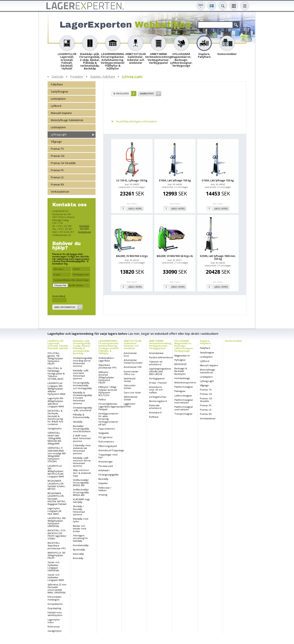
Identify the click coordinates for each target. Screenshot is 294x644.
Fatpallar (103, 483)
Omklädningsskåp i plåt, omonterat (82, 409)
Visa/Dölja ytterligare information (136, 121)
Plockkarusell (106, 466)
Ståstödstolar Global (131, 398)
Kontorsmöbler (234, 341)
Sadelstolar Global (130, 380)
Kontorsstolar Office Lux (131, 373)
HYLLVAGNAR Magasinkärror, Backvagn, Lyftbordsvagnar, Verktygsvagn (184, 346)
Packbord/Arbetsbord (161, 357)
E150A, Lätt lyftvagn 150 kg (218, 180)
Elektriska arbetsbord (155, 407)
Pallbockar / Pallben (105, 489)
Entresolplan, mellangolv (55, 598)
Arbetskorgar (106, 462)
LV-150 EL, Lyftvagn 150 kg (132, 180)
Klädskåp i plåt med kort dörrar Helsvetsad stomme (82, 462)
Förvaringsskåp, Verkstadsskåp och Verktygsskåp (82, 385)
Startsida (57, 77)
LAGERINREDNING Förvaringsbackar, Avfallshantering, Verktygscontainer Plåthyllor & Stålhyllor (109, 347)
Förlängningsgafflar (109, 475)
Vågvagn (56, 142)
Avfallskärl (104, 470)
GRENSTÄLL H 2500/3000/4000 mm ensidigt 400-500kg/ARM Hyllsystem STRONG (57, 455)
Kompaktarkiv (55, 604)
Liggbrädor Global (130, 405)
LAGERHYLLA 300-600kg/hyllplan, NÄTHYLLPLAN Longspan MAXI (56, 471)
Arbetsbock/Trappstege (111, 450)
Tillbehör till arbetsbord (156, 363)
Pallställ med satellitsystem (55, 614)
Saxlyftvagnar (60, 92)
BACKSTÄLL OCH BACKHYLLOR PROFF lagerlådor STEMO (57, 534)
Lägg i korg (135, 209)
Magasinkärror (182, 355)
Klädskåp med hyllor (81, 520)
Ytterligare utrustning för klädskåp (80, 538)
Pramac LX (57, 177)
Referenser (54, 627)
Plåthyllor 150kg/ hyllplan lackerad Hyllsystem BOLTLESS (108, 391)
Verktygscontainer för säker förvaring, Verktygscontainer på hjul (108, 419)
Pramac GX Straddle (63, 163)
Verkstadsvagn (182, 378)
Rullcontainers (106, 441)
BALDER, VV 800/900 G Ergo (132, 256)
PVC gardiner (106, 437)
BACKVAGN (180, 364)
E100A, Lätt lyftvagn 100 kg (175, 180)
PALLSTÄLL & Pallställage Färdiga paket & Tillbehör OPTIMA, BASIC (56, 374)
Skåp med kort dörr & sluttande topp (82, 473)
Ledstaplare (58, 99)
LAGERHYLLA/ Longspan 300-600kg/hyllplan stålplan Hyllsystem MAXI (56, 388)
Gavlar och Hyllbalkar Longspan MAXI (56, 577)
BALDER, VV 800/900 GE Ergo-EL (175, 256)
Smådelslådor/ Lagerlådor (106, 359)
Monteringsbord (158, 401)
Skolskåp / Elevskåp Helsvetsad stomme (79, 510)
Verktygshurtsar (158, 397)
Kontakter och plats (84, 227)
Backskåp (103, 479)
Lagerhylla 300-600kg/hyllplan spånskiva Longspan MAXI (56, 402)
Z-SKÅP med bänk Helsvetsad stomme (82, 438)
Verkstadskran (60, 192)
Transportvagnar (183, 414)
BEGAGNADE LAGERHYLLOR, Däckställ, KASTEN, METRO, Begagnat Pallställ (57, 499)
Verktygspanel (157, 378)
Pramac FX (57, 170)
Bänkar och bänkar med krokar (80, 528)
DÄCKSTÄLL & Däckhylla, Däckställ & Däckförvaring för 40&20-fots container (55, 417)
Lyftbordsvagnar (183, 396)
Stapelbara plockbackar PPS (107, 366)
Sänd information (65, 307)
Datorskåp (78, 554)
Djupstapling (54, 608)
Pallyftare (57, 84)
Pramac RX (57, 184)
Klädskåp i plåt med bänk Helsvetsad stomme (81, 374)
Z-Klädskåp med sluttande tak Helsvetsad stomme (82, 449)
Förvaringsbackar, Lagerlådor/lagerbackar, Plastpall (111, 406)
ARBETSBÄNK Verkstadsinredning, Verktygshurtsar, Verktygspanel (160, 344)
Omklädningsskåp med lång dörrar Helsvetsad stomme (82, 362)
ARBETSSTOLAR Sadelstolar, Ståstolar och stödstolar (133, 344)
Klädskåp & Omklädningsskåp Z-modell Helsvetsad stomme (82, 398)
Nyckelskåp (79, 550)
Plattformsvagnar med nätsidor (184, 401)
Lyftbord (56, 106)
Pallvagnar (180, 391)
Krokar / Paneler (158, 383)
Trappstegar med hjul (108, 456)
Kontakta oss (84, 232)
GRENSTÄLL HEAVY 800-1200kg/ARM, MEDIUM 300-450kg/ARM (55, 438)
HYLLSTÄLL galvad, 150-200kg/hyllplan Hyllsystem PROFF (55, 358)
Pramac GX (58, 156)
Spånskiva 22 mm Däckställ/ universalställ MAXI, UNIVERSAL (57, 589)
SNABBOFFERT (147, 94)
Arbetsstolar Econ (130, 354)
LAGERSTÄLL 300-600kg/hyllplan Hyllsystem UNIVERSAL (57, 522)
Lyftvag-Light (132, 77)
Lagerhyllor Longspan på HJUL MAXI (54, 511)
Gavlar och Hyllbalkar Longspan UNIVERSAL (53, 566)
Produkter (77, 77)
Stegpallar (104, 433)
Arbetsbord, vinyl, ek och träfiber (156, 390)
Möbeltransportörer (185, 382)
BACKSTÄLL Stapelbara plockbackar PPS (57, 545)
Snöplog (103, 495)
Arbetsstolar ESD (133, 367)
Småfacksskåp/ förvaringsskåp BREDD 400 (81, 492)
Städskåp (78, 422)
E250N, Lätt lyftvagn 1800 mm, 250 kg (218, 257)
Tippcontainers (107, 429)
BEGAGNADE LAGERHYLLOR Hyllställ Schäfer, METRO (57, 485)
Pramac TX (57, 149)
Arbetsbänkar (156, 353)
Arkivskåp (78, 558)
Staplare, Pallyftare (102, 77)
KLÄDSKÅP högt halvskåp (81, 501)
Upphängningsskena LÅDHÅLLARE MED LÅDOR (160, 371)
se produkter (121, 94)
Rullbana (154, 417)
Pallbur (102, 399)
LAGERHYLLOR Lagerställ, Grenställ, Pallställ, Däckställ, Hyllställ (58, 344)
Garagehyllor (55, 428)
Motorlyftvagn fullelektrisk (67, 120)
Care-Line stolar (132, 392)
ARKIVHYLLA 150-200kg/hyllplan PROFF (57, 555)
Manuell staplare (61, 113)
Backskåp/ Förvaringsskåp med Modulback (82, 429)
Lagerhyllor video (54, 621)
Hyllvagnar (180, 360)
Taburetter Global (130, 387)
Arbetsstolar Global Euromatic (133, 361)
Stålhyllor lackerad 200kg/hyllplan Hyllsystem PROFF (106, 377)
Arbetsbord (155, 412)
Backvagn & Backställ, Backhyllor (181, 371)
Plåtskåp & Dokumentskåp (81, 416)
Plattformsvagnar (184, 387)
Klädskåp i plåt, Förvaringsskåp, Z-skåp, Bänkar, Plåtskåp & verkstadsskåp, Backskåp (82, 347)
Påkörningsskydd (108, 446)
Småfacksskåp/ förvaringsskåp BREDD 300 (81, 483)
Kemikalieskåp (81, 545)
